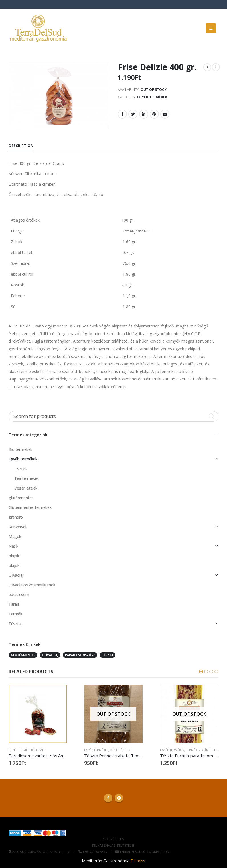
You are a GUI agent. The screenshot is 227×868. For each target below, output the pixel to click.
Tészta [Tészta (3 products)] (108, 655)
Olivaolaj (16, 575)
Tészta (15, 624)
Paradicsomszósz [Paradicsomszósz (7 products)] (80, 655)
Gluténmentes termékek (30, 507)
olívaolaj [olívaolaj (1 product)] (50, 655)
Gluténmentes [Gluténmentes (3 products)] (23, 655)
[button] (211, 28)
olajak (14, 556)
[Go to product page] (38, 714)
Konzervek (18, 527)
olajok (14, 565)
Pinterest (154, 114)
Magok (15, 536)
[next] (216, 67)
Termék (15, 614)
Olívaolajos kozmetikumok (32, 585)
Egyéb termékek (152, 97)
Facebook (122, 114)
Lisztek (21, 469)
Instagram (119, 798)
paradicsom (19, 594)
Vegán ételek (26, 488)
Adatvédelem (113, 839)
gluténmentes (21, 498)
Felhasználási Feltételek (114, 846)
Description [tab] (21, 146)
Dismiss (138, 861)
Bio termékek (20, 449)
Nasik (13, 546)
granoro (16, 517)
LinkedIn (144, 114)
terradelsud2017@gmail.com (145, 852)
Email (165, 114)
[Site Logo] (38, 28)
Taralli (14, 604)
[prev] (207, 67)
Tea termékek (27, 478)
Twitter (133, 114)
